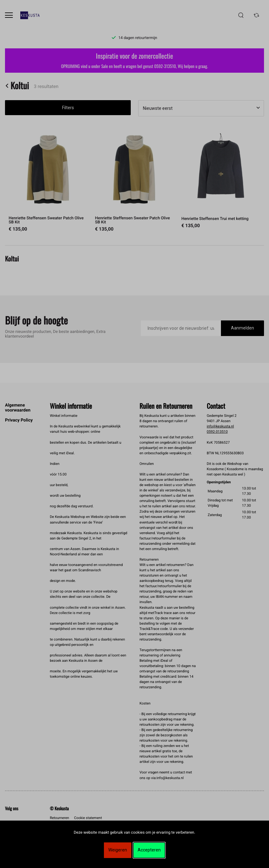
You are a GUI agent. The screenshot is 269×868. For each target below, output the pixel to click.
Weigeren (118, 850)
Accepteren (149, 850)
